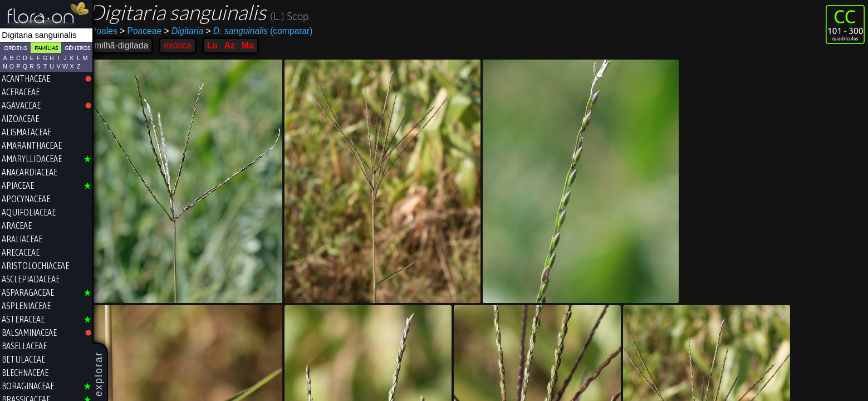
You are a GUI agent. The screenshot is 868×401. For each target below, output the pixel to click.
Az (237, 45)
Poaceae (148, 31)
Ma (255, 45)
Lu (220, 45)
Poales (111, 31)
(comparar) (266, 31)
